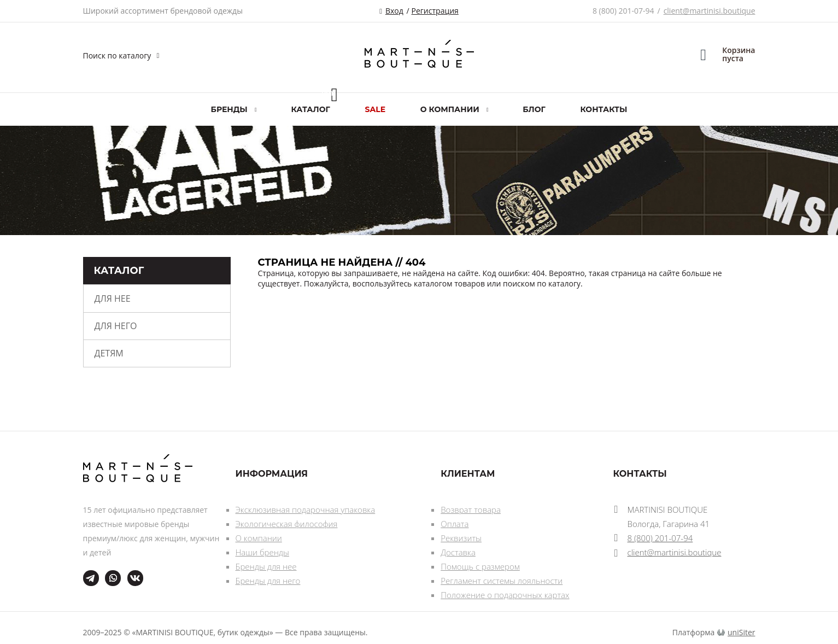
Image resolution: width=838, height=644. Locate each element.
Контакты (603, 109)
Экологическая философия (287, 524)
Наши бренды (262, 552)
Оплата (455, 524)
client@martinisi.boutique (710, 11)
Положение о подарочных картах (505, 595)
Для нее (113, 298)
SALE (376, 109)
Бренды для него (268, 581)
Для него (116, 326)
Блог (534, 109)
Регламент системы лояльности (502, 581)
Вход (394, 11)
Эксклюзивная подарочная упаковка (306, 510)
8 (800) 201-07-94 (623, 11)
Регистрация (435, 11)
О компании (259, 538)
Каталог (310, 109)
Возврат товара (471, 510)
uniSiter (742, 632)
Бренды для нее (266, 566)
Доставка (458, 552)
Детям (109, 353)
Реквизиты (461, 538)
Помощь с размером (480, 566)
